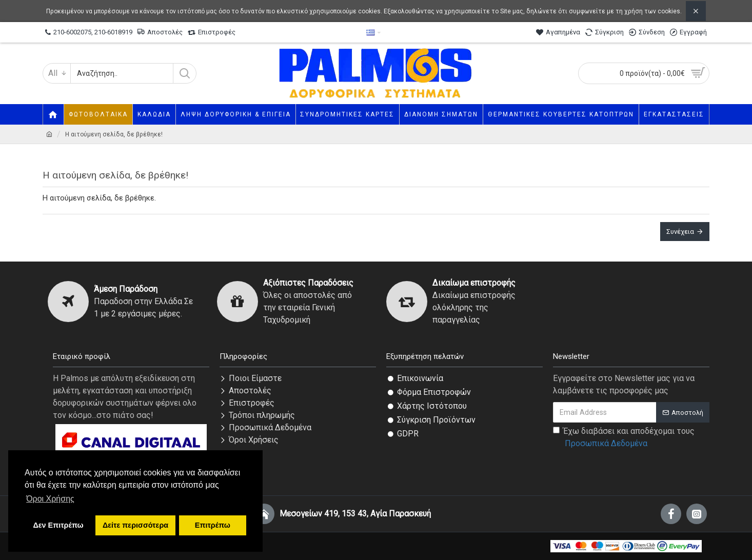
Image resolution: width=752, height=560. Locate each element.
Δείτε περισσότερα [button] (135, 525)
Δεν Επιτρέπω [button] (58, 525)
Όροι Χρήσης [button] (50, 499)
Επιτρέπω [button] (213, 525)
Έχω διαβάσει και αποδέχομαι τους (624, 438)
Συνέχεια (680, 232)
